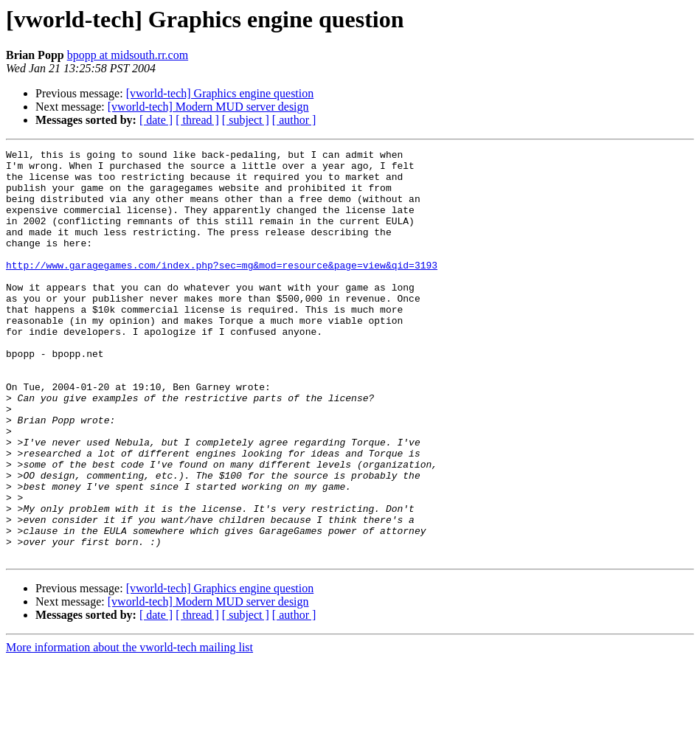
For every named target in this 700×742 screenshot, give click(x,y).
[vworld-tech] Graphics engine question (220, 93)
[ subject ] (246, 120)
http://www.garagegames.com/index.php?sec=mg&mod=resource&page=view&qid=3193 (222, 289)
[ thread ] (197, 120)
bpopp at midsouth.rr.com (128, 55)
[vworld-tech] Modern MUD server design (208, 107)
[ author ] (294, 120)
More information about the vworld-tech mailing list (129, 729)
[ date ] (156, 120)
